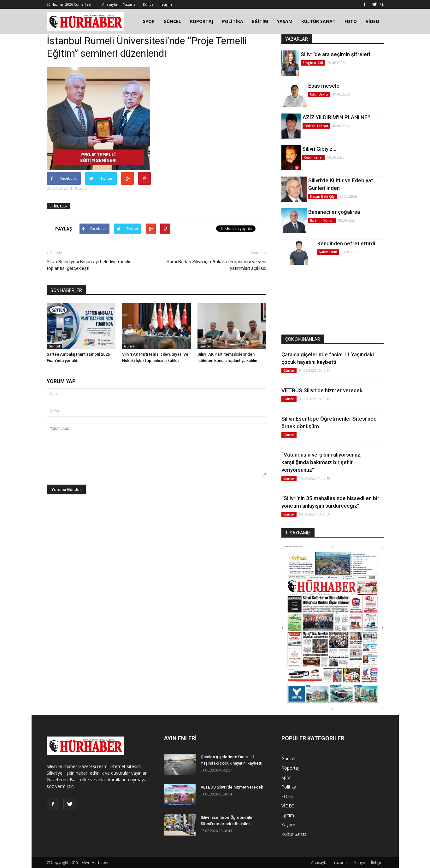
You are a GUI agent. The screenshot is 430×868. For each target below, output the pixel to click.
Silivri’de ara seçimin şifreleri (335, 54)
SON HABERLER (66, 290)
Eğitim (288, 815)
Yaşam (288, 825)
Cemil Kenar (313, 157)
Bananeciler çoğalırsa (334, 212)
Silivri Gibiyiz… (319, 149)
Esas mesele (324, 86)
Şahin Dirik (328, 252)
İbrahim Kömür (322, 220)
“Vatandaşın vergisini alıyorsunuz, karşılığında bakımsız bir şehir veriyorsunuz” (321, 462)
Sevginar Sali (313, 63)
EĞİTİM (260, 21)
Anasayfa (110, 4)
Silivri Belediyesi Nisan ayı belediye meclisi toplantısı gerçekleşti (90, 265)
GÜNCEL (172, 21)
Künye (148, 4)
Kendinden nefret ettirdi (346, 243)
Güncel (54, 346)
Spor (286, 777)
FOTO (351, 21)
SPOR (149, 21)
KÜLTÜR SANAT (318, 21)
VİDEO (372, 21)
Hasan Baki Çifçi (323, 196)
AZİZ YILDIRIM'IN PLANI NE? (336, 117)
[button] (382, 5)
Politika (289, 787)
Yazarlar (130, 4)
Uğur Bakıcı (319, 94)
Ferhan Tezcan (316, 126)
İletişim (166, 4)
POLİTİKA (233, 21)
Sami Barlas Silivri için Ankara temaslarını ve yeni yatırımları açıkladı (216, 265)
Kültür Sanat (294, 834)
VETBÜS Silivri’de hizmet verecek (322, 390)
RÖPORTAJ (202, 21)
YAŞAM (285, 21)
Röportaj (290, 768)
